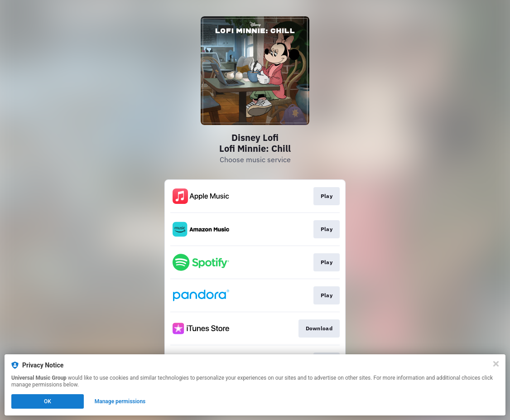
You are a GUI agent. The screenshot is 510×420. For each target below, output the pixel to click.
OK (48, 401)
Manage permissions (120, 401)
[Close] (496, 364)
